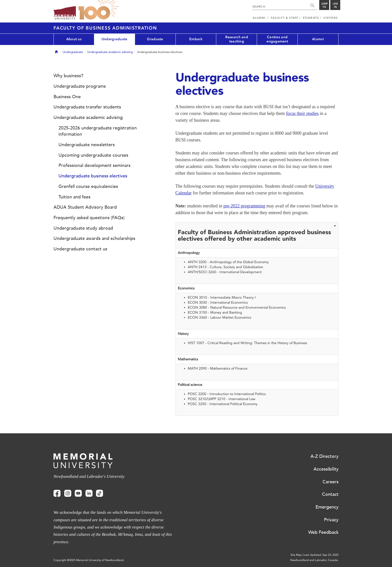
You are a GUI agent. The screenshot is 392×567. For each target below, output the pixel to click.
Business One (67, 97)
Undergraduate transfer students (87, 107)
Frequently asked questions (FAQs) (89, 218)
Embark (196, 39)
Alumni (318, 39)
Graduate (155, 39)
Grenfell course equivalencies (88, 186)
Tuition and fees (74, 197)
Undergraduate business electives (93, 176)
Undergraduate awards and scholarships (94, 238)
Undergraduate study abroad (83, 228)
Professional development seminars (94, 165)
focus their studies (302, 113)
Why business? (68, 76)
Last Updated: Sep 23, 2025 (321, 555)
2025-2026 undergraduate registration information (98, 131)
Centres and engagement (277, 39)
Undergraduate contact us (80, 249)
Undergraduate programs (80, 86)
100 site (98, 10)
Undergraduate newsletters (87, 145)
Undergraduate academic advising (110, 52)
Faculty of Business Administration (105, 28)
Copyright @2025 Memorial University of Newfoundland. (89, 560)
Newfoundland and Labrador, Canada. (314, 560)
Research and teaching (237, 39)
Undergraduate (114, 39)
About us (74, 39)
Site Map (296, 555)
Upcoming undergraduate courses (93, 155)
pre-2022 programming (244, 206)
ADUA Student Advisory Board (85, 207)
